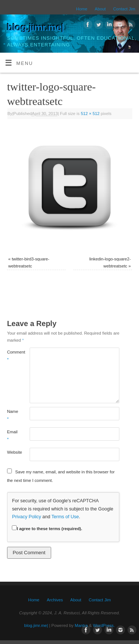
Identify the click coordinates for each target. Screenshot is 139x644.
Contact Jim (124, 9)
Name (13, 415)
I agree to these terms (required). (47, 529)
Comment (13, 356)
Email (12, 435)
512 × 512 (90, 114)
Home (82, 9)
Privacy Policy (26, 517)
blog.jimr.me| (36, 27)
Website (13, 452)
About (100, 9)
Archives (55, 600)
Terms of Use (65, 517)
